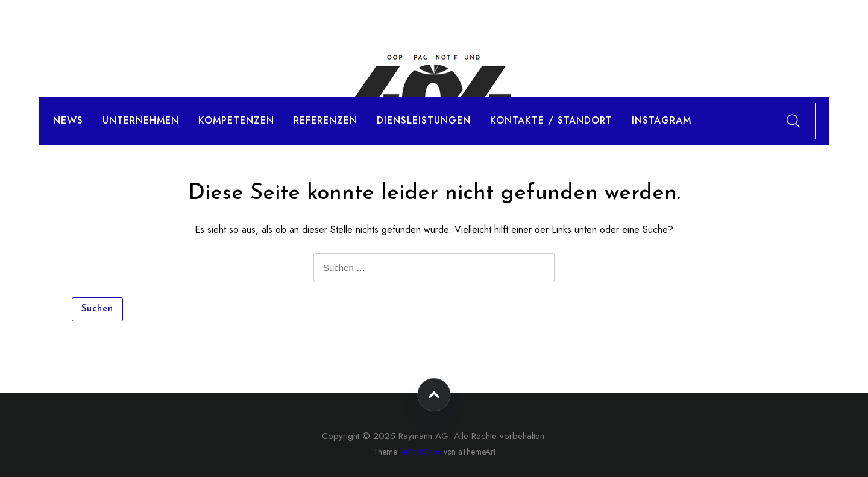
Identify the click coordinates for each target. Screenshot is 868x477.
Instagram (662, 120)
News (68, 120)
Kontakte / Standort (551, 120)
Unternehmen (141, 120)
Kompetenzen (236, 120)
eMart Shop (421, 452)
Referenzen (325, 120)
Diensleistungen (424, 120)
